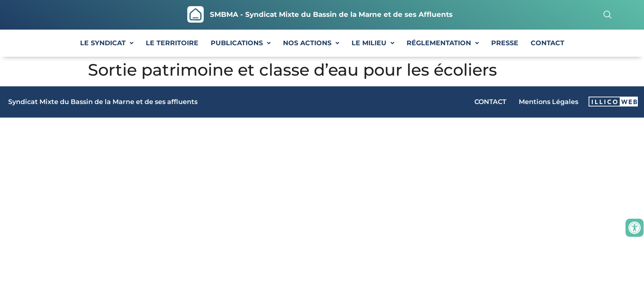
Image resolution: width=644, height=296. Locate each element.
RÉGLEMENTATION (443, 43)
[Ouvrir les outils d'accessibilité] (635, 228)
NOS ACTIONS (311, 43)
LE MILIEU (373, 43)
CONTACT (547, 43)
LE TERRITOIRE (172, 43)
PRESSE (505, 43)
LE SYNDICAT (107, 43)
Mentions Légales (549, 102)
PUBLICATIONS (241, 43)
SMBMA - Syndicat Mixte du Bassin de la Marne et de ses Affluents (331, 14)
